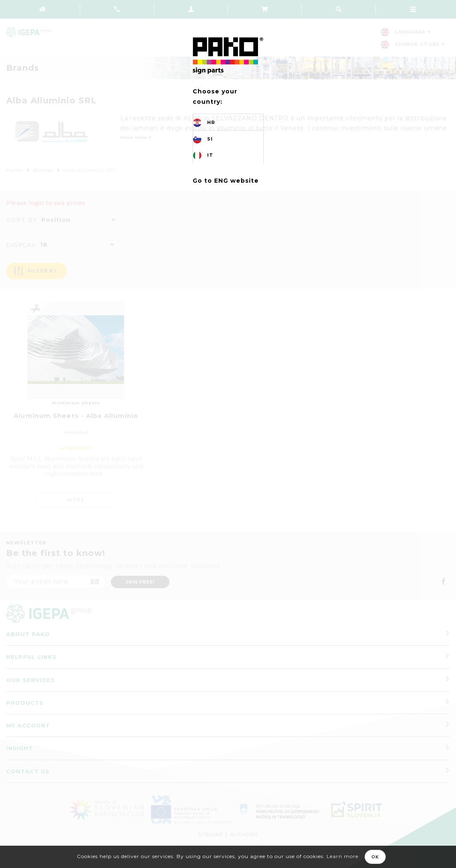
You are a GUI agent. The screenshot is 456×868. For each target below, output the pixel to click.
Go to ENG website (226, 181)
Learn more (343, 856)
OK (375, 857)
